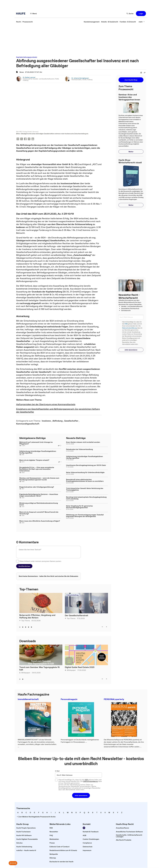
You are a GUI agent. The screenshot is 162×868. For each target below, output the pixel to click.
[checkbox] (17, 561)
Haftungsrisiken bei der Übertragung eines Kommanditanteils (46, 405)
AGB (126, 324)
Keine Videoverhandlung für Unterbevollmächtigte (85, 473)
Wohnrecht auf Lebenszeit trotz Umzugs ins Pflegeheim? (36, 443)
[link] (18, 22)
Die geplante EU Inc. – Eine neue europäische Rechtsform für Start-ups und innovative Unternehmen (37, 469)
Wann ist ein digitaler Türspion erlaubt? (34, 460)
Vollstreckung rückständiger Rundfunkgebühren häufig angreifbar (38, 452)
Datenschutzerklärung (129, 328)
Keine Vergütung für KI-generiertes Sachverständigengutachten (79, 507)
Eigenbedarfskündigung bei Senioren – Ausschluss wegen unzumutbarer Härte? (39, 495)
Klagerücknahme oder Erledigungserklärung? (37, 487)
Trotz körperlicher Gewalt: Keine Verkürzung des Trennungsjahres (85, 489)
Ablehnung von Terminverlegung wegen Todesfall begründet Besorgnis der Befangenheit (85, 516)
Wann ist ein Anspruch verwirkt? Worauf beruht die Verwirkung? (39, 513)
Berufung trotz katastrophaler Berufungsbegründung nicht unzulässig (86, 498)
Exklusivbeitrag (72, 595)
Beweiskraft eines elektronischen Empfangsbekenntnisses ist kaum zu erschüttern (85, 480)
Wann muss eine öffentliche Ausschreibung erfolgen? (40, 521)
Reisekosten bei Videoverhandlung (79, 449)
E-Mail (57, 771)
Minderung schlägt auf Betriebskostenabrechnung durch (39, 504)
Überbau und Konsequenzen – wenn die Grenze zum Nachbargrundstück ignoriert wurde (39, 479)
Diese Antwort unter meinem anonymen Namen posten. (40, 561)
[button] (34, 14)
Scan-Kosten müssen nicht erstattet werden (83, 442)
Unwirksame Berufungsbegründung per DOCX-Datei (86, 465)
